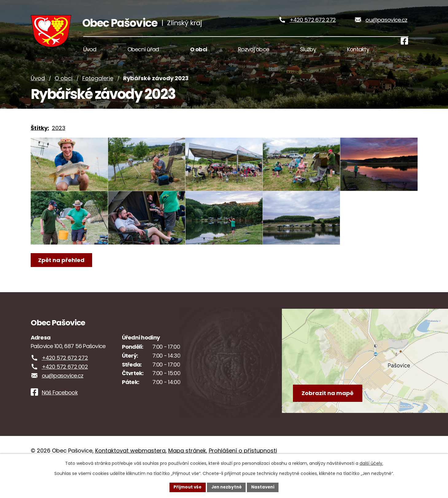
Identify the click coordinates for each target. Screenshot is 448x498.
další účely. (371, 463)
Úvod (38, 87)
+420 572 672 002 (65, 392)
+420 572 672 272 (313, 24)
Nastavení (265, 487)
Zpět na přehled (62, 285)
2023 (59, 136)
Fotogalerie (98, 87)
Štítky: (40, 136)
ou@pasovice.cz (386, 24)
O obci (64, 87)
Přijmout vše (186, 487)
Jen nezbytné (226, 487)
